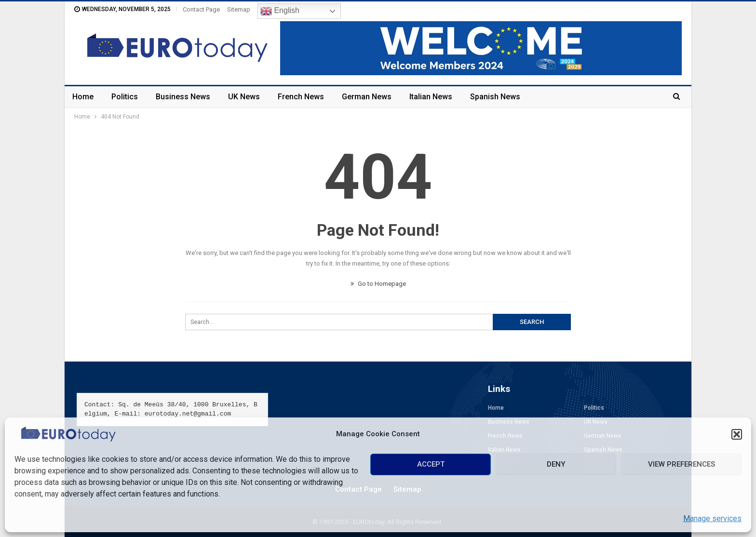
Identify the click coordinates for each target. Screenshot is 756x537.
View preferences (682, 464)
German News (367, 97)
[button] (737, 434)
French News (301, 97)
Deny (556, 464)
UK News (244, 97)
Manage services (712, 518)
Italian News (431, 97)
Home (83, 97)
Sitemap (239, 9)
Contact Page (201, 9)
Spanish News (495, 97)
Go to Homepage (378, 284)
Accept (431, 464)
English (280, 11)
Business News (183, 97)
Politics (125, 97)
